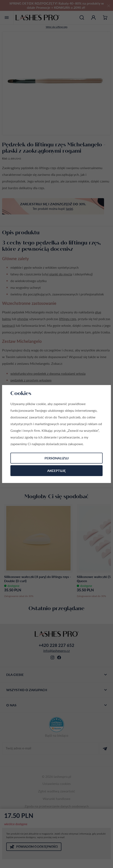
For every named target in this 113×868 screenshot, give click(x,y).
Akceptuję (56, 471)
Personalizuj (57, 458)
